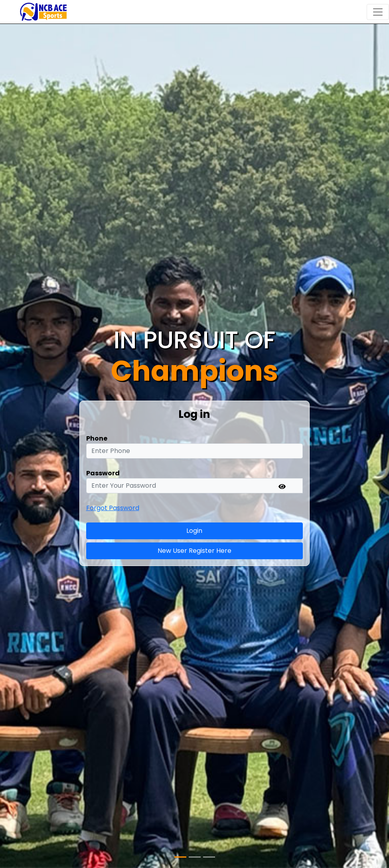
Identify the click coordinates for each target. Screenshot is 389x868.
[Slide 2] (195, 857)
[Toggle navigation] (378, 12)
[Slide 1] (180, 857)
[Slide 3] (209, 857)
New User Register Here (194, 551)
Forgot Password (113, 508)
